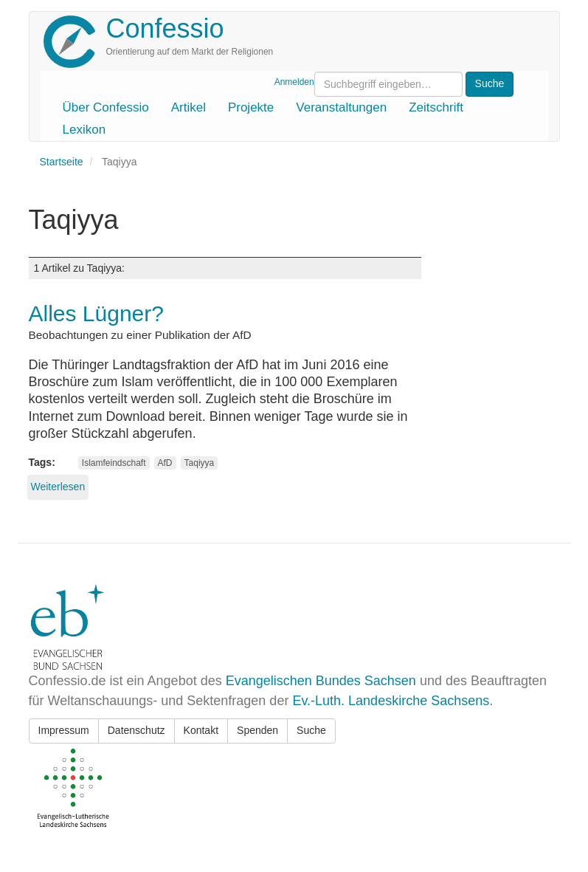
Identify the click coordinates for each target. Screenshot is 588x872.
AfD (165, 463)
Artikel (188, 107)
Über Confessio (106, 107)
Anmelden (294, 82)
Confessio (165, 28)
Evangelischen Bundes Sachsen (321, 681)
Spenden (257, 730)
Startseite (62, 162)
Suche (311, 730)
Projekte (251, 107)
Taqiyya (200, 463)
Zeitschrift (436, 107)
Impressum (64, 730)
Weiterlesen (58, 487)
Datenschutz (136, 730)
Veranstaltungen (341, 107)
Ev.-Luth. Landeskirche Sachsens (391, 701)
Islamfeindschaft (114, 463)
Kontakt (201, 730)
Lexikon (84, 130)
